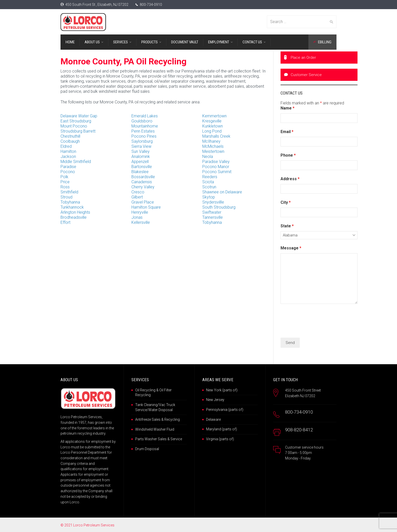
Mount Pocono (74, 126)
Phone (288, 155)
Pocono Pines (144, 136)
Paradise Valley (216, 162)
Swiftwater (212, 212)
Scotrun (209, 187)
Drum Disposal (147, 449)
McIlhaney (211, 141)
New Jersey (215, 400)
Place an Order (300, 58)
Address (290, 179)
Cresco (138, 192)
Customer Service (303, 75)
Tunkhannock (72, 207)
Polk (64, 177)
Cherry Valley (143, 187)
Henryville (140, 212)
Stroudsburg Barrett (78, 131)
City (286, 202)
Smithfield (69, 192)
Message (291, 248)
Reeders (210, 177)
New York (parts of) (222, 390)
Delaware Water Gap (79, 116)
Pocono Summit (217, 172)
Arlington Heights (75, 212)
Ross (65, 187)
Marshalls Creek (216, 136)
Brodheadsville (74, 217)
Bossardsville (143, 177)
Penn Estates (143, 131)
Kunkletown (213, 126)
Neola (208, 157)
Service (176, 439)
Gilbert (137, 197)
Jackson (68, 157)
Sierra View (141, 146)
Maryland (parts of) (222, 429)
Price (65, 182)
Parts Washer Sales (151, 439)
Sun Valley (141, 151)
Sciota (208, 182)
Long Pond (212, 131)
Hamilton (68, 151)
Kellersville (141, 222)
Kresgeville (212, 121)
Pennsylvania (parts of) (225, 410)
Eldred (66, 146)
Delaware (213, 419)
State (287, 226)
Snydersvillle (213, 202)
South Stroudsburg (219, 207)
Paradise (68, 167)
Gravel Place (143, 202)
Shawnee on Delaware (222, 192)
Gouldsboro (142, 121)
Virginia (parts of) (220, 439)
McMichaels (213, 146)
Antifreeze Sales (148, 419)
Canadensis (142, 182)
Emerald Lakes (145, 116)
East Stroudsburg (76, 121)
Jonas (137, 217)
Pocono (68, 172)
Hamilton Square (146, 207)
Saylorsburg (142, 141)
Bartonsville (142, 167)
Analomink (141, 157)
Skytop (209, 197)
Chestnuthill (70, 136)
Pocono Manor (216, 167)
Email (287, 132)
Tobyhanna (70, 202)
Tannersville (213, 217)
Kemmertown (214, 116)
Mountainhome (145, 126)
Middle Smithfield (76, 162)
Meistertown (213, 151)
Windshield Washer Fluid (155, 429)
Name (287, 108)
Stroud (66, 197)
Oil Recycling (145, 390)
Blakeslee (140, 172)
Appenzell (140, 162)
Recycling (172, 419)
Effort (65, 222)
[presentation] (319, 321)
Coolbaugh (70, 141)
